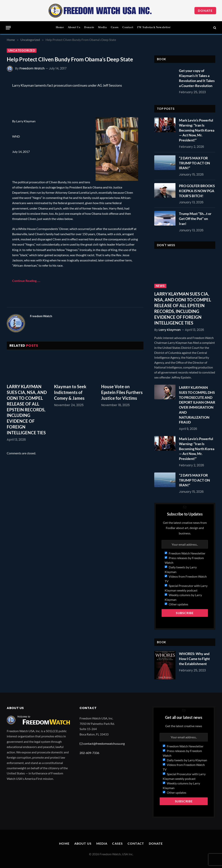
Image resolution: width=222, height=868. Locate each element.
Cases (115, 27)
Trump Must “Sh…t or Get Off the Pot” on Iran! (195, 218)
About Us (74, 27)
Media (102, 27)
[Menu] (8, 28)
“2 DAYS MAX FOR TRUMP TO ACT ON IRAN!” (194, 163)
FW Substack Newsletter (154, 27)
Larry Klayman (170, 330)
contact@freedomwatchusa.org (104, 743)
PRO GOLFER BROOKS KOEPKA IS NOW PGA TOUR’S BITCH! (197, 191)
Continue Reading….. (26, 281)
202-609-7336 (89, 753)
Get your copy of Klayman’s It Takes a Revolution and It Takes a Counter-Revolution (197, 78)
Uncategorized (22, 51)
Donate (205, 11)
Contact (128, 27)
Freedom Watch (32, 68)
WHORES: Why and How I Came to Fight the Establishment (194, 659)
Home (60, 27)
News (160, 286)
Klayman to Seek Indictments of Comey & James (70, 392)
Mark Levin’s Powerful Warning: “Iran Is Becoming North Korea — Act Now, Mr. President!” (197, 130)
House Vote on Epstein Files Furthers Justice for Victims (122, 392)
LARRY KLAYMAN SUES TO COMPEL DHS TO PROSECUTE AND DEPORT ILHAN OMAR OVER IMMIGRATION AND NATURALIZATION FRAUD (197, 405)
